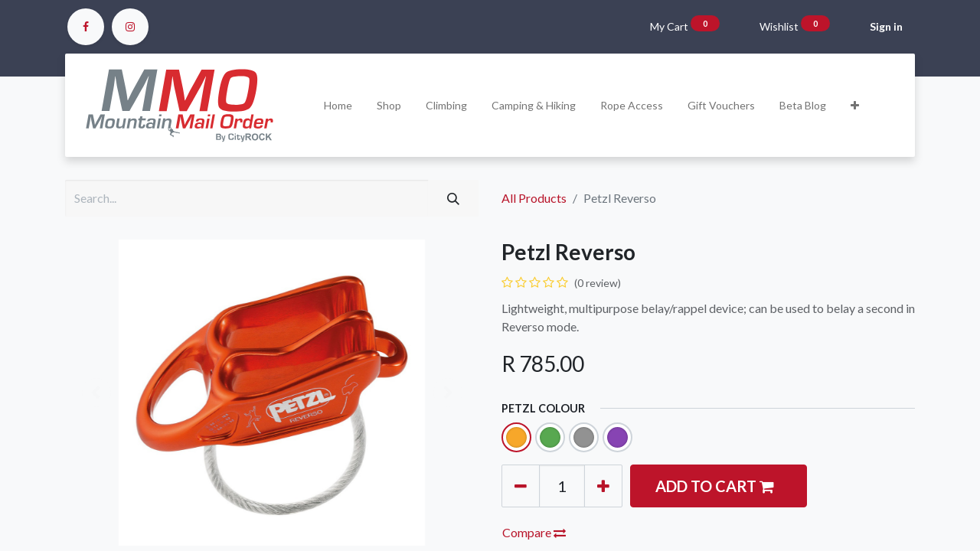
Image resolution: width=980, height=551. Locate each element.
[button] (855, 105)
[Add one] (603, 486)
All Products (534, 198)
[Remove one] (521, 486)
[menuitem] (338, 105)
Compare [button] (534, 532)
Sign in (886, 26)
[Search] (453, 198)
